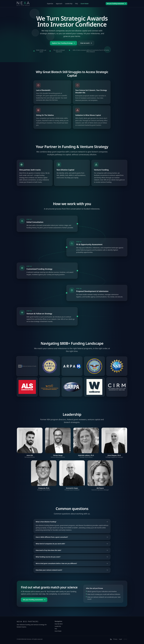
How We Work (59, 624)
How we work (86, 43)
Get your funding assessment (116, 4)
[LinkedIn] (111, 639)
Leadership (69, 4)
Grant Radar (85, 4)
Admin (125, 639)
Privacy (115, 639)
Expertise (50, 4)
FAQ (77, 4)
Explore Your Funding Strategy (63, 43)
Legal (120, 639)
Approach (59, 4)
